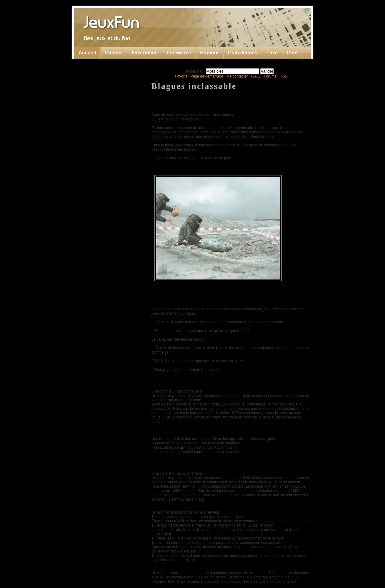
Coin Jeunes (243, 53)
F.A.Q (256, 76)
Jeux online (144, 53)
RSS (283, 76)
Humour (209, 53)
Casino (113, 53)
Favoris (181, 76)
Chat (292, 53)
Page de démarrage (207, 76)
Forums (270, 76)
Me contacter (237, 76)
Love (272, 53)
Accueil (87, 53)
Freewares (179, 53)
